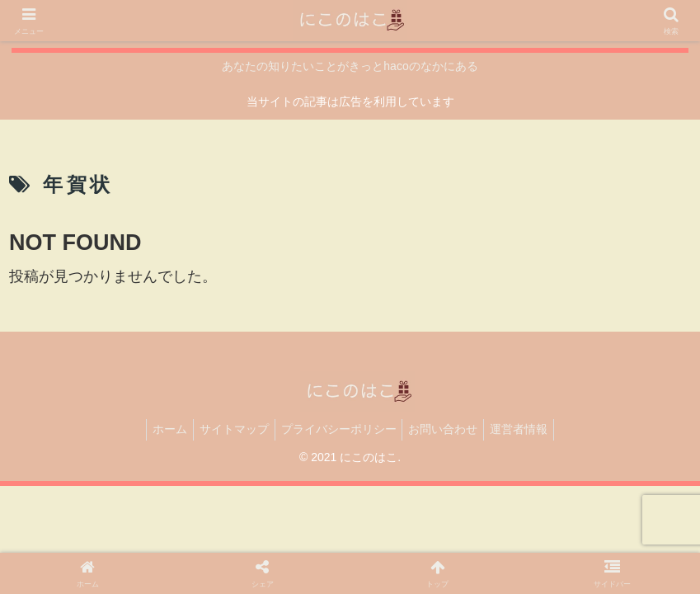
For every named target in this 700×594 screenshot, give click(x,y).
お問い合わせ (449, 429)
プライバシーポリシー (339, 429)
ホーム (160, 429)
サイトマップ (229, 429)
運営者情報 (529, 429)
